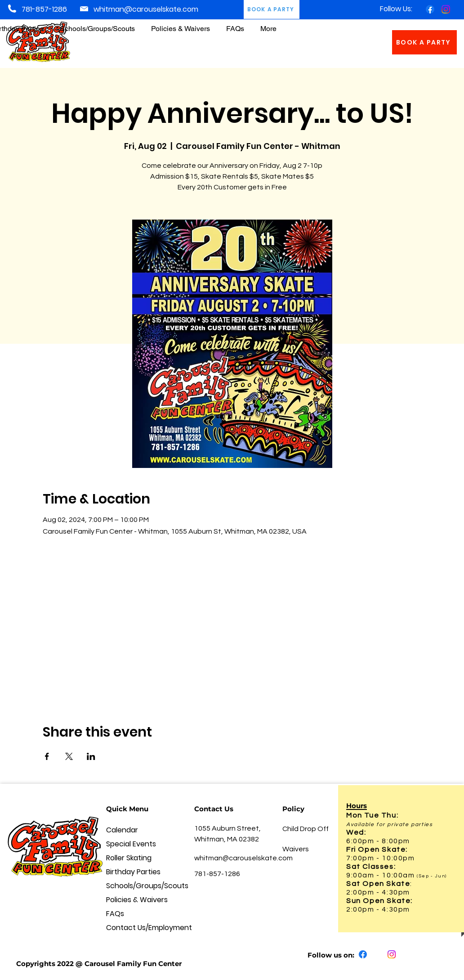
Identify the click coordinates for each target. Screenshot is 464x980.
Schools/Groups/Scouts (140, 886)
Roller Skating (129, 858)
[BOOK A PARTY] (424, 42)
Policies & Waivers (137, 900)
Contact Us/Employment (140, 928)
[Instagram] (446, 9)
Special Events (131, 844)
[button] (181, 25)
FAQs (115, 914)
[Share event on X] (69, 756)
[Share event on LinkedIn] (91, 756)
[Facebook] (430, 9)
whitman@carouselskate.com (146, 9)
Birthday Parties (133, 872)
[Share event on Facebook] (47, 756)
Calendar (122, 830)
